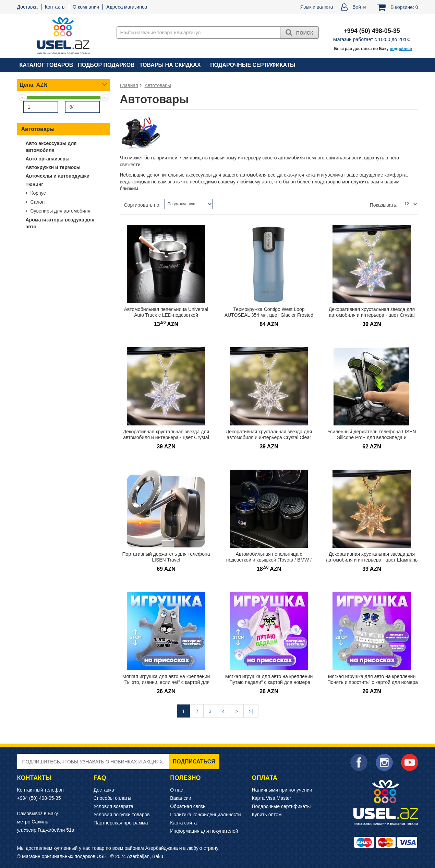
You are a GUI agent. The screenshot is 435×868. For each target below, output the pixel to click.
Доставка (27, 7)
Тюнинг (35, 184)
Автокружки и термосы (53, 167)
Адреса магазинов (127, 7)
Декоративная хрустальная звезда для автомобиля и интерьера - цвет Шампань (372, 557)
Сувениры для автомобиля (60, 211)
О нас (176, 790)
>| (251, 711)
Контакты (55, 7)
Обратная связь (188, 806)
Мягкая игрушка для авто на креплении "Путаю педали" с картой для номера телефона (269, 682)
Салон (37, 202)
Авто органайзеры (48, 159)
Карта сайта (183, 823)
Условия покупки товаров (122, 815)
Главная (129, 85)
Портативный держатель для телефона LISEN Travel (166, 557)
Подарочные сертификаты (253, 65)
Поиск (299, 32)
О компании (86, 7)
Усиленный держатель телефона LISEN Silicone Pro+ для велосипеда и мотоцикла (372, 437)
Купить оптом (267, 815)
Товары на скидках (170, 65)
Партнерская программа (121, 823)
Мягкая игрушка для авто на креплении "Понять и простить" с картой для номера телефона (372, 682)
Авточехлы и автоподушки (58, 176)
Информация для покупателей (204, 831)
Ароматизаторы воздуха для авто (60, 223)
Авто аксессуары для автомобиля (51, 147)
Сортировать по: (142, 205)
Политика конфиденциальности (206, 815)
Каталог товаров (46, 65)
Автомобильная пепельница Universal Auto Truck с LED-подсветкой (166, 312)
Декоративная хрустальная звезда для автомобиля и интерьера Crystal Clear (269, 435)
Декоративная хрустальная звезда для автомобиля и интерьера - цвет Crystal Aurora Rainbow (166, 437)
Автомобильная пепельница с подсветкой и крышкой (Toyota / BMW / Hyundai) (269, 560)
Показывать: (384, 205)
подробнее (401, 49)
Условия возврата (113, 806)
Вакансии (181, 798)
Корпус (38, 193)
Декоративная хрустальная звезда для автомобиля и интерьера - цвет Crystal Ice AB (372, 315)
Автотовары (38, 129)
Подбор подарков (106, 65)
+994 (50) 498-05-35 (39, 798)
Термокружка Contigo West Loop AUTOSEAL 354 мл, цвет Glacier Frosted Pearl (269, 315)
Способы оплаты (112, 798)
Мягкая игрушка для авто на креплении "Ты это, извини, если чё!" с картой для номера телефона (166, 682)
